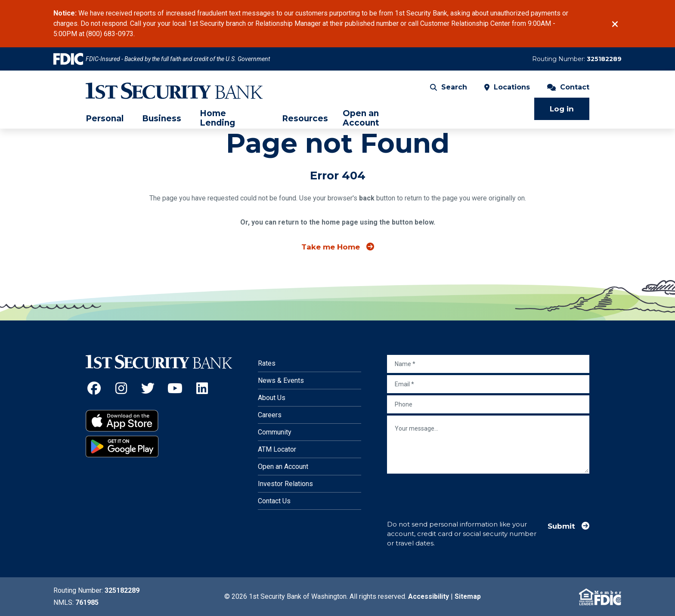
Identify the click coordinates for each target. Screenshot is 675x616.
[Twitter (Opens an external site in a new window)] (148, 388)
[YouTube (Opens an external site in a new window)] (175, 388)
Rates (267, 363)
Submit (561, 526)
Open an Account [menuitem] (361, 119)
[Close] (615, 24)
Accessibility (428, 596)
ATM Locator (277, 449)
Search (449, 88)
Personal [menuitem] (105, 120)
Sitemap (468, 596)
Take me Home (331, 247)
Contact (568, 88)
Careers (270, 415)
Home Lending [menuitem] (217, 119)
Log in (562, 110)
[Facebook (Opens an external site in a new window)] (94, 388)
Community (275, 432)
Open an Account (283, 467)
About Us (272, 398)
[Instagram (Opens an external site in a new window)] (121, 388)
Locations (507, 88)
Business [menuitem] (162, 120)
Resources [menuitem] (305, 120)
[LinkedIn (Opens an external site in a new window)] (202, 388)
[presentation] (452, 493)
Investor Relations (285, 484)
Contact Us (274, 501)
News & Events (281, 380)
